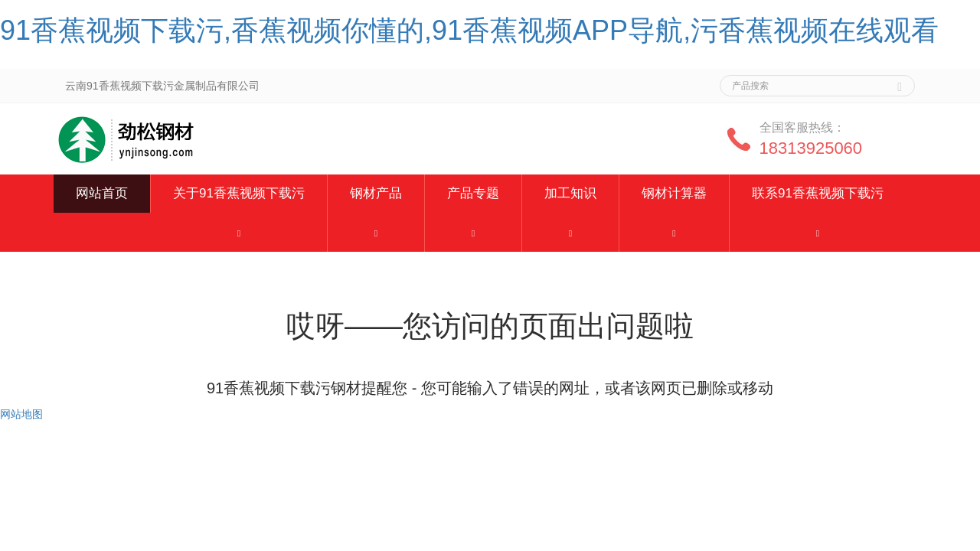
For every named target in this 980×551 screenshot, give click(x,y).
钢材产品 (376, 193)
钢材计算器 (674, 193)
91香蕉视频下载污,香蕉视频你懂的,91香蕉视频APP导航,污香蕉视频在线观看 (469, 30)
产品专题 (473, 193)
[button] (239, 232)
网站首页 (102, 193)
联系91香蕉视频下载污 (818, 193)
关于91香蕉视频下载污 (239, 193)
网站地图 (21, 414)
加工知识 (570, 193)
